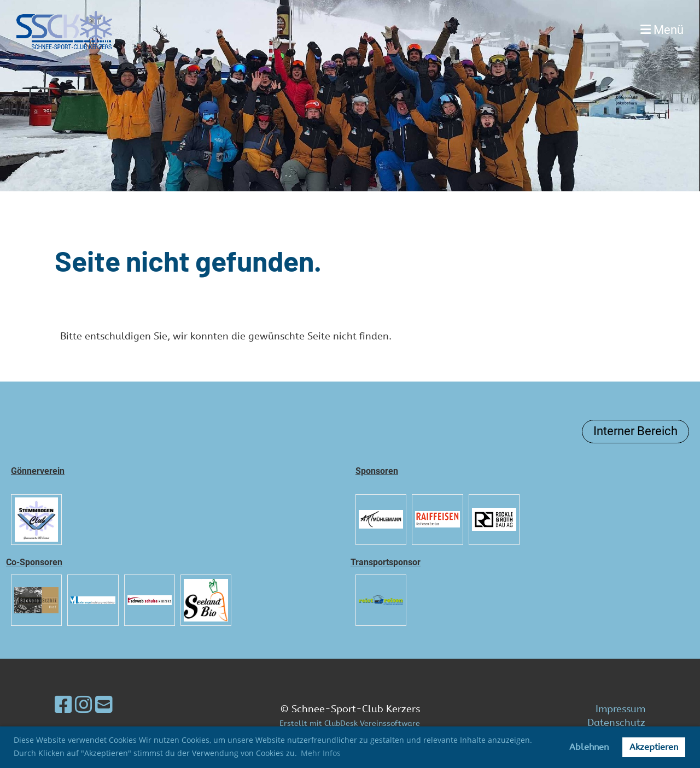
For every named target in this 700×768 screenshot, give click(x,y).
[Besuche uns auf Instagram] (84, 705)
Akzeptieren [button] (654, 747)
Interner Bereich (635, 431)
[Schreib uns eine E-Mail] (104, 705)
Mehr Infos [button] (321, 753)
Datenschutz (616, 723)
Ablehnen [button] (589, 747)
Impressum (620, 709)
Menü (662, 30)
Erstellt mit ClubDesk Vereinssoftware (350, 723)
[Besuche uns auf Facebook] (63, 705)
